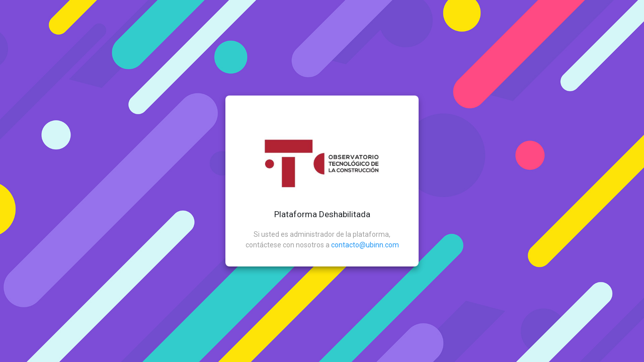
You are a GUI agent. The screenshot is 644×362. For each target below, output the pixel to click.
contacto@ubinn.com (365, 245)
